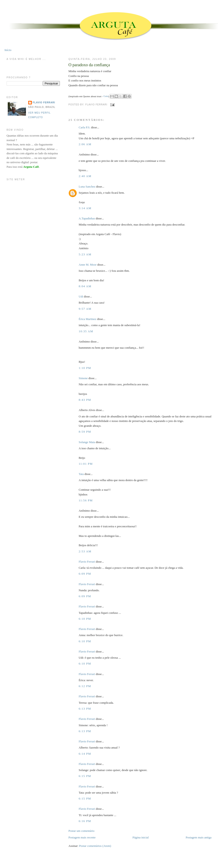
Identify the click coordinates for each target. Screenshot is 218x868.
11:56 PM (86, 500)
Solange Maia (87, 442)
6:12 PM (85, 686)
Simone (83, 378)
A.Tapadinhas (87, 218)
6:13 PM (85, 709)
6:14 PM (85, 754)
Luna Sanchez (87, 187)
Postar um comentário (81, 831)
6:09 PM (85, 574)
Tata (81, 474)
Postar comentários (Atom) (95, 846)
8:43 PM (85, 400)
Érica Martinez (88, 319)
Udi (81, 296)
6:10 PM (85, 619)
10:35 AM (86, 331)
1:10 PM (85, 368)
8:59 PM (85, 432)
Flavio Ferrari (87, 562)
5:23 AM (85, 254)
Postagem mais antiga (199, 837)
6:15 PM (85, 776)
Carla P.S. (85, 127)
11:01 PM (86, 464)
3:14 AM (85, 208)
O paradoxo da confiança (89, 65)
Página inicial (141, 837)
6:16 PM (85, 821)
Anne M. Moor (88, 265)
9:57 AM (85, 309)
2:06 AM (85, 144)
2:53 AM (85, 551)
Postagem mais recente (82, 837)
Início (8, 50)
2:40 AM (85, 176)
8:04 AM (85, 286)
